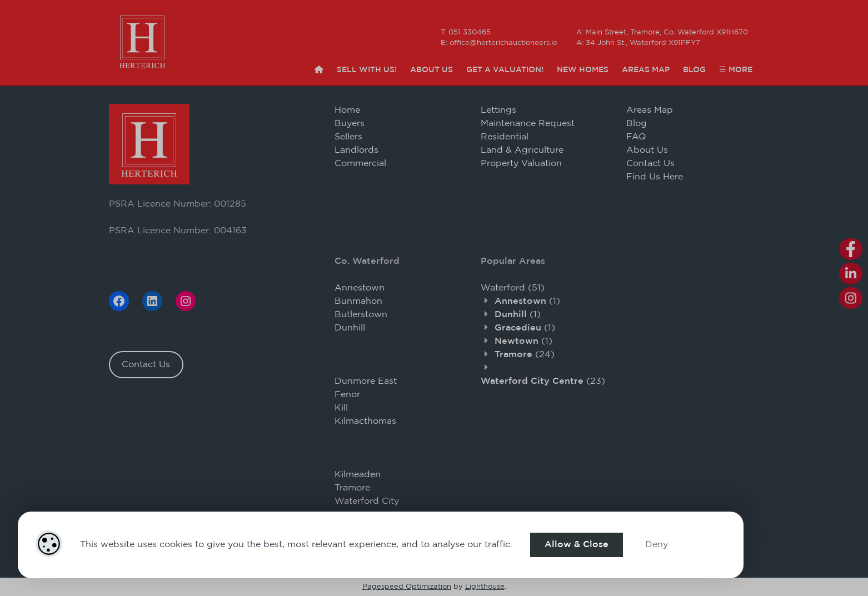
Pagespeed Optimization (407, 587)
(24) (525, 355)
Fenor (347, 395)
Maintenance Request (528, 124)
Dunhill (350, 328)
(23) (543, 381)
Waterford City (367, 501)
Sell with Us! (367, 70)
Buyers (350, 124)
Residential (505, 137)
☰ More (736, 70)
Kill (341, 408)
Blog (694, 70)
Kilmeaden (358, 475)
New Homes (583, 70)
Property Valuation (521, 164)
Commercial (360, 164)
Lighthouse (485, 587)
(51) (513, 288)
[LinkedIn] (152, 301)
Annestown (360, 288)
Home (347, 110)
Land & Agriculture (522, 150)
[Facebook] (119, 301)
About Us (431, 70)
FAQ (636, 137)
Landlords (356, 150)
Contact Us (146, 365)
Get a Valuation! (505, 70)
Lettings (498, 110)
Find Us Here (655, 177)
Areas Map (646, 70)
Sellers (348, 137)
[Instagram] (186, 301)
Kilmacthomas (365, 421)
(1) (527, 301)
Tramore (352, 488)
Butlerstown (361, 315)
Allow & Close (577, 545)
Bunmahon (358, 301)
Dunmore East (366, 381)
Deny (657, 545)
